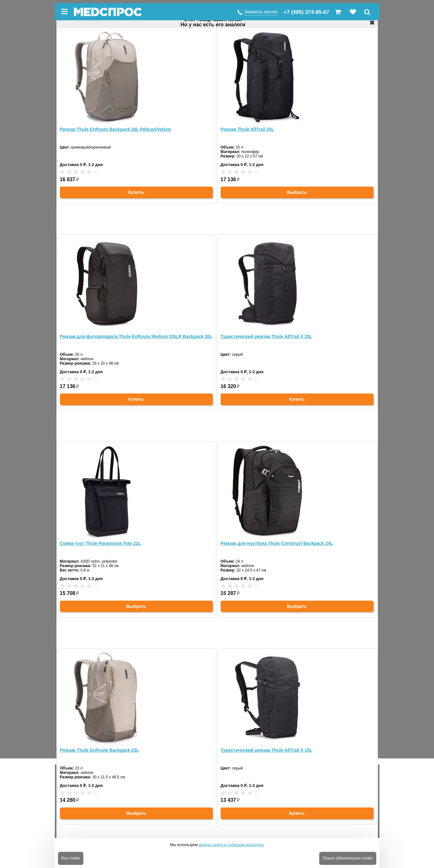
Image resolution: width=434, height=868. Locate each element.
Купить (136, 192)
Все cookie (71, 858)
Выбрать (297, 192)
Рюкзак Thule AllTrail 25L (247, 129)
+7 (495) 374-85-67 (306, 12)
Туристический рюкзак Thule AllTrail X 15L (266, 750)
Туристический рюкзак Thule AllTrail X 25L (266, 336)
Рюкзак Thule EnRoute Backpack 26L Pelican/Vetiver (116, 129)
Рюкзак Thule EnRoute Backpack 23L (100, 750)
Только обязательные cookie (348, 858)
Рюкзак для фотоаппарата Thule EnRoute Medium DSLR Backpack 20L (136, 336)
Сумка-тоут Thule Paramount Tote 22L (100, 543)
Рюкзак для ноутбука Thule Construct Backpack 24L (277, 543)
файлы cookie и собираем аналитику (231, 845)
